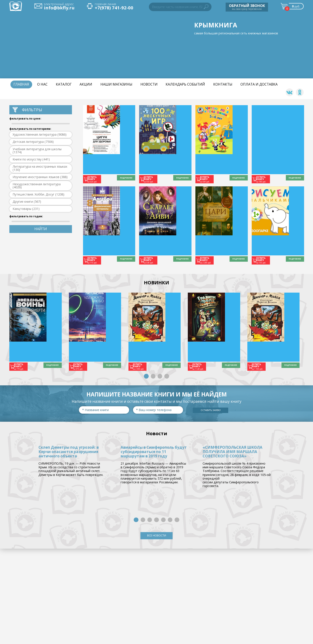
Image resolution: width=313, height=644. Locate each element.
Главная (21, 84)
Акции (86, 84)
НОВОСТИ (149, 84)
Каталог (64, 84)
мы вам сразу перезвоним (247, 7)
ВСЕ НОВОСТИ (157, 535)
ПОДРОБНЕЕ (122, 179)
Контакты (223, 84)
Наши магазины (116, 84)
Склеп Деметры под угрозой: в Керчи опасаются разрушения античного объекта (69, 450)
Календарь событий (185, 84)
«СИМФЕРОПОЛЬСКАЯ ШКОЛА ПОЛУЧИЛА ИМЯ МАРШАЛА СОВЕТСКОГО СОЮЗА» (233, 450)
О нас (42, 84)
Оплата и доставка (259, 84)
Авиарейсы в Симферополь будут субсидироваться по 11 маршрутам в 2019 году (154, 450)
